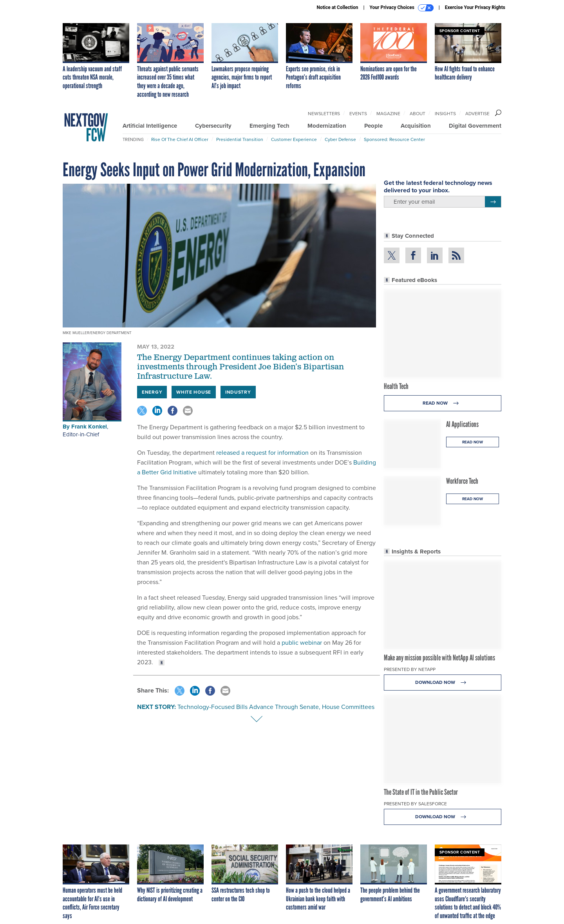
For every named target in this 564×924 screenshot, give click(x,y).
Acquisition (416, 126)
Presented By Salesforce (415, 804)
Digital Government (475, 126)
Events (358, 114)
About (418, 114)
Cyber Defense (340, 139)
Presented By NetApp (410, 669)
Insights (445, 114)
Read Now (443, 403)
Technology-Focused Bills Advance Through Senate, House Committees (276, 707)
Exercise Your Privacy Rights (475, 7)
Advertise (477, 114)
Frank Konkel (89, 427)
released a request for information (262, 453)
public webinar (301, 643)
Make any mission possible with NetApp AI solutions (439, 658)
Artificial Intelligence (150, 126)
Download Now (443, 683)
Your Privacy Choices (402, 8)
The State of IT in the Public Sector (421, 792)
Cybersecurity (213, 126)
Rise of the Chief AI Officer (180, 139)
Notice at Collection (337, 7)
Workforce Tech (462, 481)
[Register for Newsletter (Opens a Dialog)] (493, 202)
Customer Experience (294, 139)
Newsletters (324, 114)
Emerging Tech (269, 126)
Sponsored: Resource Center (394, 139)
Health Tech (396, 386)
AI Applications (462, 424)
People (373, 126)
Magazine (388, 114)
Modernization (327, 126)
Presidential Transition (240, 139)
